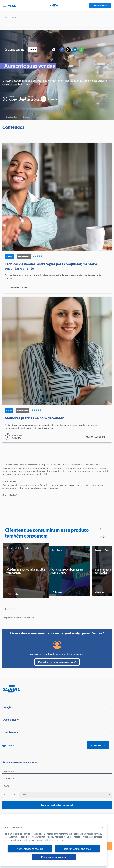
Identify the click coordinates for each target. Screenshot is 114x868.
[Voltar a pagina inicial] (57, 6)
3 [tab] (10, 609)
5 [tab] (15, 609)
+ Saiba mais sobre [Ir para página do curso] (18, 287)
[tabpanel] (26, 571)
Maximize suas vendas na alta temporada (26, 571)
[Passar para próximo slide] (102, 537)
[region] (54, 844)
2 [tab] (8, 609)
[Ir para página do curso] (57, 197)
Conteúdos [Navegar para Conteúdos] (11, 117)
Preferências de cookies (54, 857)
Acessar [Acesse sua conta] (12, 745)
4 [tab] (13, 609)
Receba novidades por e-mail (57, 805)
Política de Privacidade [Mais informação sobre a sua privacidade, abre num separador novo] (54, 840)
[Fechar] (103, 827)
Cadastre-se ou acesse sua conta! (57, 662)
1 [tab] (6, 609)
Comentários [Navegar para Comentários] (42, 117)
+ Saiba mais (12, 594)
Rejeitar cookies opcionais (77, 849)
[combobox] (57, 786)
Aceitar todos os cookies (30, 849)
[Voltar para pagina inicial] (57, 689)
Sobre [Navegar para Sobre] (26, 117)
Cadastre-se (98, 745)
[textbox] (59, 786)
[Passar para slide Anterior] (102, 529)
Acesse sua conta (100, 6)
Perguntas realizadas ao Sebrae (18, 617)
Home (7, 18)
